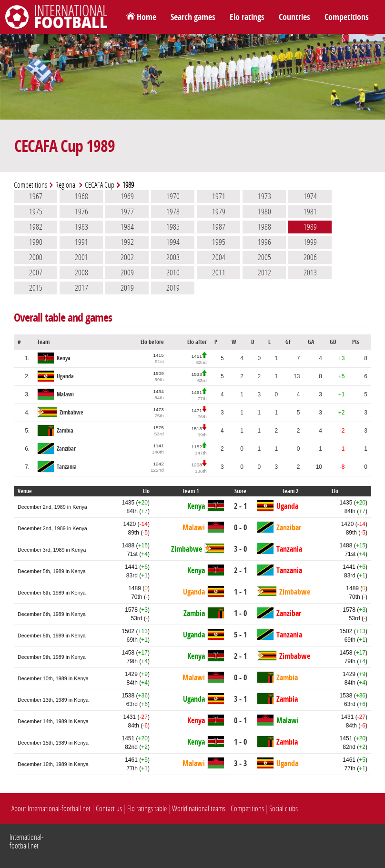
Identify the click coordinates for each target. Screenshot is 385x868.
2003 (173, 257)
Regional (66, 185)
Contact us (109, 809)
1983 (81, 227)
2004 (219, 257)
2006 (310, 257)
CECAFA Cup (100, 185)
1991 (81, 242)
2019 (127, 288)
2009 (127, 273)
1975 (36, 212)
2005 (264, 257)
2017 (81, 288)
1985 (173, 227)
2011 (219, 273)
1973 (264, 196)
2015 (36, 288)
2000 (36, 257)
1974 (310, 196)
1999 (310, 242)
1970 (173, 196)
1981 (310, 212)
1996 (264, 242)
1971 (219, 196)
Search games (193, 17)
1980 (264, 212)
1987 (219, 227)
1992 (127, 242)
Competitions (347, 17)
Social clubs (284, 809)
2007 (36, 273)
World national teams (199, 809)
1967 (36, 196)
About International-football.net (51, 809)
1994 (173, 242)
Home (147, 17)
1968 (81, 196)
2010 (173, 273)
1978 (173, 212)
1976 (81, 212)
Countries (294, 17)
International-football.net (26, 842)
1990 (36, 242)
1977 (127, 212)
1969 (127, 196)
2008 (81, 273)
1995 (219, 242)
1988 (264, 227)
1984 (127, 227)
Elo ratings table (147, 809)
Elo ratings (247, 17)
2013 (310, 273)
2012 (264, 273)
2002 (127, 257)
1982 (36, 227)
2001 (81, 257)
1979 (219, 212)
